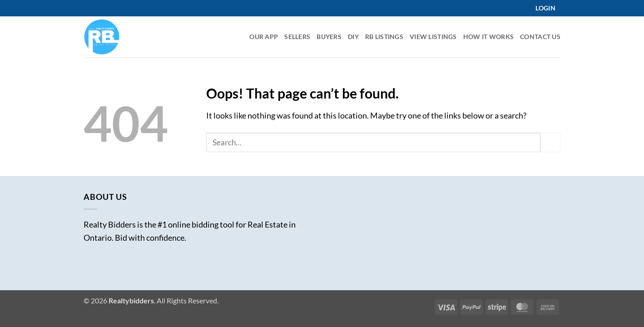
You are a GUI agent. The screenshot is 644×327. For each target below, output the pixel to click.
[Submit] (550, 142)
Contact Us (540, 37)
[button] (545, 8)
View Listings (433, 37)
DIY (353, 37)
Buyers (329, 37)
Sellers (297, 37)
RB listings (384, 37)
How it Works (488, 37)
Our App (264, 37)
